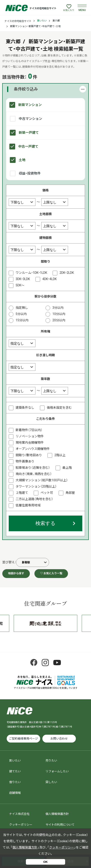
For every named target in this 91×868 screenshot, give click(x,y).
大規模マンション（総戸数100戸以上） (42, 480)
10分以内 (59, 314)
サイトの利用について (60, 825)
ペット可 (47, 493)
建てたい (15, 771)
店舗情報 (15, 793)
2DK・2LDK (67, 273)
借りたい (15, 782)
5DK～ (20, 285)
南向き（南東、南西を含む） (34, 474)
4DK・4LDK (50, 279)
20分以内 (59, 320)
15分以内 (22, 320)
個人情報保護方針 (57, 814)
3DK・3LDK (23, 279)
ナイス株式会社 (19, 814)
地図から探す (16, 573)
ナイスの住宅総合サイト (18, 21)
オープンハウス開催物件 (33, 449)
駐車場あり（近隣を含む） (33, 468)
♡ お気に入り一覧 (51, 573)
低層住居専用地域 (28, 505)
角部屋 (70, 493)
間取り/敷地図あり (29, 455)
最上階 (67, 468)
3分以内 (58, 308)
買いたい (42, 21)
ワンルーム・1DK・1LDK (31, 273)
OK (45, 862)
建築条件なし (25, 408)
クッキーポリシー (21, 825)
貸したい (51, 782)
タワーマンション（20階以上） (36, 486)
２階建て (22, 493)
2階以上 (60, 455)
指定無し (22, 308)
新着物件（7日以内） (29, 430)
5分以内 (21, 314)
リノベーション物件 (30, 436)
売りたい (51, 761)
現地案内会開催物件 (30, 443)
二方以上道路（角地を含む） (34, 499)
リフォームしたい (57, 771)
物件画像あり (25, 461)
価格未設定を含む (59, 408)
